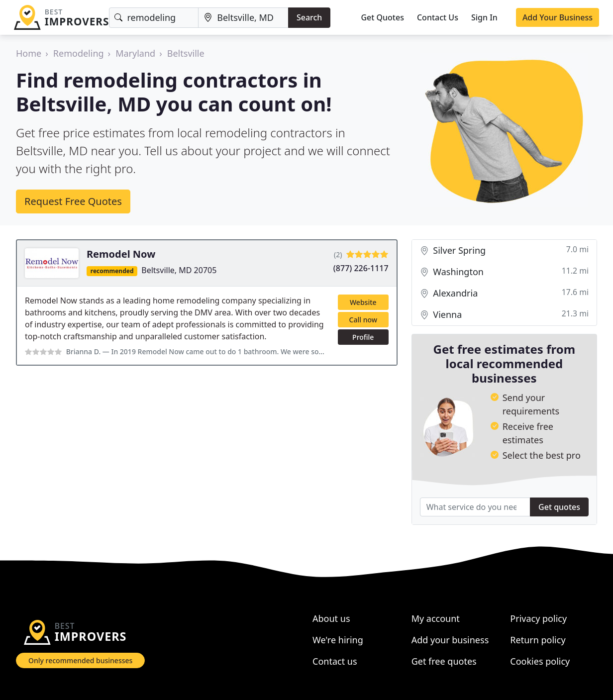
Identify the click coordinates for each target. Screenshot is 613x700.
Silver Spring (504, 250)
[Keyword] (154, 18)
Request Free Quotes (73, 201)
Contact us (335, 661)
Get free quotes (444, 661)
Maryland (135, 53)
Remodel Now (121, 254)
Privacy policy (538, 618)
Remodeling (79, 53)
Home (29, 53)
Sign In (484, 17)
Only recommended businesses (80, 660)
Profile (363, 337)
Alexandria (504, 293)
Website (363, 302)
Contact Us (438, 17)
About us (331, 618)
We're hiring (338, 640)
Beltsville (186, 53)
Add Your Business (558, 17)
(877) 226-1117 (361, 268)
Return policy (538, 640)
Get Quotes (382, 17)
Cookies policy (540, 661)
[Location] (243, 18)
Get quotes (559, 507)
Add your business (450, 640)
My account (436, 618)
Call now (363, 320)
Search (309, 17)
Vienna (504, 315)
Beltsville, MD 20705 (179, 270)
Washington (504, 272)
